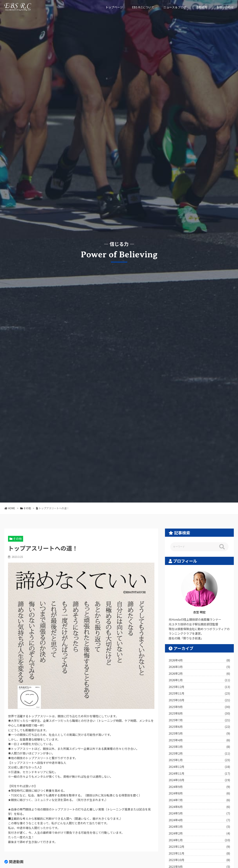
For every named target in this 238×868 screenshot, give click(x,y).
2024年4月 (199, 820)
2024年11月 (199, 774)
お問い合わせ (225, 7)
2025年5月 (199, 733)
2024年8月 (199, 793)
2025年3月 (199, 747)
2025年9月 (199, 707)
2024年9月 (199, 787)
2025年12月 (199, 687)
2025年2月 (199, 754)
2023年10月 (199, 860)
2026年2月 (199, 674)
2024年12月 (199, 767)
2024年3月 (199, 827)
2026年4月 (199, 660)
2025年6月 (199, 727)
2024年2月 (199, 833)
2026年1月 (199, 680)
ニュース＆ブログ (175, 7)
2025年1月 (199, 760)
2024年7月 (199, 800)
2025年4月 (199, 740)
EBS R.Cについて (143, 7)
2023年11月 (199, 853)
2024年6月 (199, 807)
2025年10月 (199, 700)
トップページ (114, 7)
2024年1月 (199, 840)
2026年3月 (199, 667)
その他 (17, 539)
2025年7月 (199, 720)
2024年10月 (199, 780)
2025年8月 (199, 713)
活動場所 (201, 7)
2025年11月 (199, 693)
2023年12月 (199, 847)
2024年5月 (199, 813)
